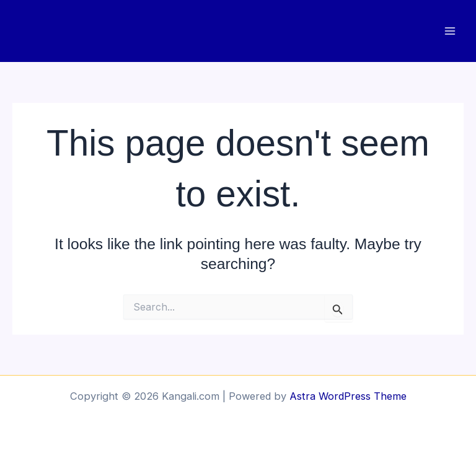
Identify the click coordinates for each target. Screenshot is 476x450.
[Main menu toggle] (450, 31)
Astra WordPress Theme (348, 396)
